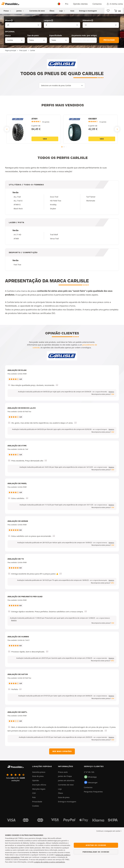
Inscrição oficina (39, 785)
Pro (67, 4)
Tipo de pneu (33, 35)
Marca (8, 35)
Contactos (97, 4)
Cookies (36, 806)
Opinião (36, 780)
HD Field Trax (56, 201)
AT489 (16, 239)
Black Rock (18, 208)
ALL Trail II (18, 201)
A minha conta (115, 4)
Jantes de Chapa (65, 776)
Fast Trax (17, 265)
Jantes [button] (21, 11)
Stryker (53, 208)
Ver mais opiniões (62, 751)
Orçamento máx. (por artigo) (84, 35)
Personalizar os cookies (96, 852)
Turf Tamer (91, 197)
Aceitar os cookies (96, 845)
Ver (45, 139)
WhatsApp (90, 777)
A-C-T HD (17, 234)
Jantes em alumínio (66, 780)
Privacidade (37, 802)
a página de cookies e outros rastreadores (49, 862)
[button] (100, 392)
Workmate (91, 201)
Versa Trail (54, 239)
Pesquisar (109, 40)
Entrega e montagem (88, 11)
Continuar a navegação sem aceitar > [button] (109, 831)
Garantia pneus (39, 772)
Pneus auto (63, 772)
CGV (34, 793)
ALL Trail (17, 197)
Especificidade (56, 35)
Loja (62, 11)
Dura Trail (54, 197)
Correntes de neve (37, 11)
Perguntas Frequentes (93, 792)
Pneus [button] (8, 11)
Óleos (52, 11)
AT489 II (17, 204)
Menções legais (39, 789)
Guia (72, 11)
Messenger (91, 782)
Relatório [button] (111, 392)
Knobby (53, 204)
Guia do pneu (38, 776)
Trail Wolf (54, 234)
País (34, 797)
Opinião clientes (80, 4)
